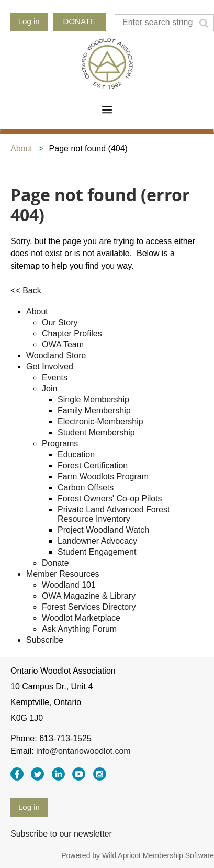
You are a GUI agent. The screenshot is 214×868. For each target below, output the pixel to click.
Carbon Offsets (86, 487)
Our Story (60, 322)
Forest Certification (93, 465)
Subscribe (45, 640)
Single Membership (93, 399)
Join (49, 388)
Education (76, 454)
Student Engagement (97, 552)
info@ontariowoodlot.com (83, 751)
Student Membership (96, 432)
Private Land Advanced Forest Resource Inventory (114, 514)
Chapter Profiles (72, 333)
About (21, 149)
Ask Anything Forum (79, 629)
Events (55, 377)
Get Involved (50, 366)
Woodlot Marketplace (81, 618)
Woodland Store (56, 355)
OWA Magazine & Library (89, 596)
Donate (55, 563)
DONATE (79, 21)
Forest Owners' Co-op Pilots (110, 498)
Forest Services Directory (89, 607)
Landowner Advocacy (97, 541)
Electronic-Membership (100, 421)
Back (32, 290)
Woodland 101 (69, 585)
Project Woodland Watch (103, 530)
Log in (29, 21)
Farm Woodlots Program (103, 476)
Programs (60, 443)
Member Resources (63, 574)
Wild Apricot (121, 855)
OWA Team (63, 344)
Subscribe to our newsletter (61, 834)
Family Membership (94, 410)
